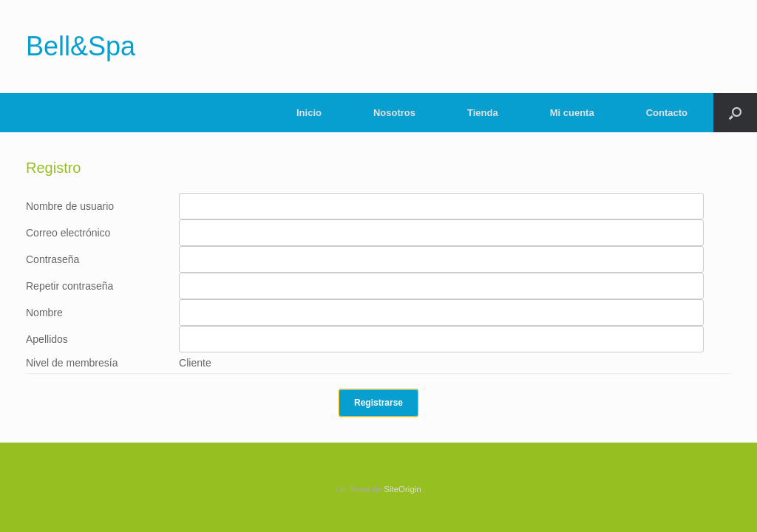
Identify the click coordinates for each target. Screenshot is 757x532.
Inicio (309, 113)
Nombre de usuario (70, 206)
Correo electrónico (68, 233)
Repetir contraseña (69, 286)
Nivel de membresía (72, 363)
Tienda (483, 113)
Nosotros (394, 113)
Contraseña (52, 259)
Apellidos (47, 339)
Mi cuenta (572, 113)
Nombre (44, 313)
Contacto (667, 113)
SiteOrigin (403, 489)
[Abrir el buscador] (735, 113)
